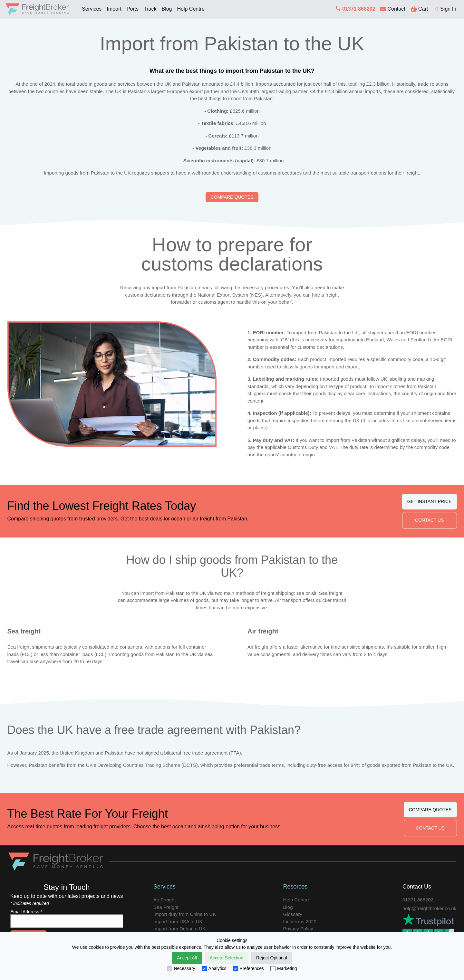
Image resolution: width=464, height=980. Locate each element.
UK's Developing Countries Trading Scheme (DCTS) (142, 765)
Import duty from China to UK (185, 914)
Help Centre (191, 9)
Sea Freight (166, 907)
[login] (445, 9)
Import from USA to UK (178, 922)
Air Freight (164, 900)
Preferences (248, 969)
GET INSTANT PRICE (430, 501)
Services (92, 9)
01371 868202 (418, 900)
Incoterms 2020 (300, 922)
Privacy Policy (298, 929)
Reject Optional (272, 958)
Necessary (181, 969)
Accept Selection (227, 958)
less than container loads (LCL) (73, 654)
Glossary (293, 914)
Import (114, 9)
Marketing (284, 969)
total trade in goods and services (101, 84)
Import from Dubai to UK (179, 929)
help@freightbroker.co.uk (429, 908)
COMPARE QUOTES (232, 197)
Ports (133, 9)
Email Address (26, 912)
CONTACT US (430, 520)
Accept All (187, 958)
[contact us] (393, 9)
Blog (167, 9)
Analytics (214, 969)
